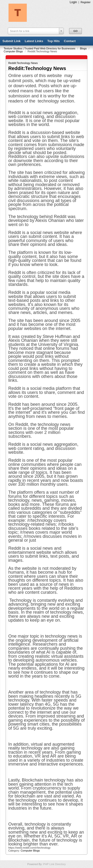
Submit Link (11, 41)
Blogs (84, 48)
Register (86, 2)
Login (73, 2)
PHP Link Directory (54, 864)
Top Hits (53, 41)
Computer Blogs (14, 51)
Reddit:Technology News (23, 63)
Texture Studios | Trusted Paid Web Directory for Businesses (40, 48)
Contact (70, 41)
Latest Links (34, 41)
